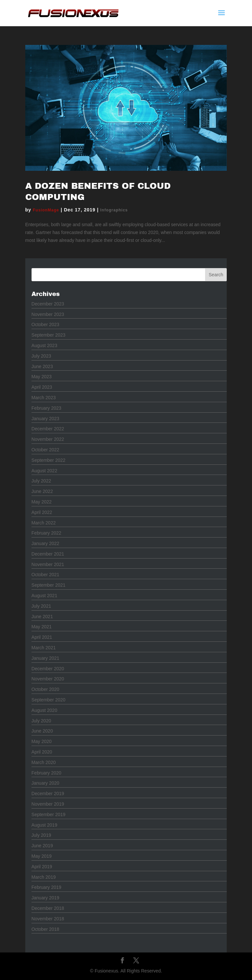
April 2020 (42, 752)
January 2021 (45, 658)
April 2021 (42, 637)
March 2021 (44, 648)
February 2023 (46, 408)
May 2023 (42, 377)
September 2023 (49, 335)
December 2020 (48, 669)
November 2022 (48, 439)
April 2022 (42, 512)
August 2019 (44, 825)
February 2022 (46, 533)
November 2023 (48, 314)
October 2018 (45, 929)
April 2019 (42, 867)
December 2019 (48, 794)
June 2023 (42, 366)
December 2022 (48, 429)
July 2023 (41, 356)
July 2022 (41, 481)
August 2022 (44, 471)
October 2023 (45, 324)
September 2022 (49, 460)
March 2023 (44, 398)
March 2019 (44, 877)
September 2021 (49, 585)
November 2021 (48, 564)
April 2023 (42, 387)
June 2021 (42, 617)
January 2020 (45, 783)
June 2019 (42, 846)
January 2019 (45, 898)
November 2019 (48, 804)
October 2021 (45, 575)
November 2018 (48, 919)
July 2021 (41, 606)
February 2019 (46, 887)
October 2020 (45, 689)
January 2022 (45, 543)
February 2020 (46, 773)
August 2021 (44, 596)
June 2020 (42, 731)
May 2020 (42, 741)
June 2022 (42, 491)
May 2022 (42, 502)
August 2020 (44, 710)
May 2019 (42, 856)
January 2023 (45, 419)
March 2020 (44, 762)
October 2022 (45, 450)
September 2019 (49, 814)
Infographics (114, 210)
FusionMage (46, 210)
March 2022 (44, 523)
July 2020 (41, 721)
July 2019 (41, 835)
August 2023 (44, 345)
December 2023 (48, 304)
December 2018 (48, 908)
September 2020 (49, 700)
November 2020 (48, 679)
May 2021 (42, 627)
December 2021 (48, 554)
